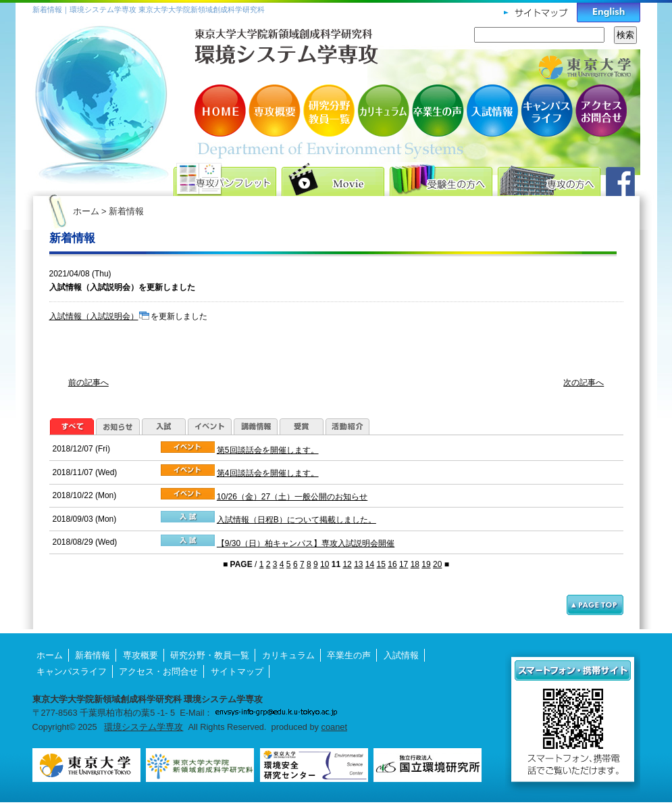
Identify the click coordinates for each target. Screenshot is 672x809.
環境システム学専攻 (144, 727)
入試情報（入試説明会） (94, 316)
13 (358, 564)
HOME (222, 111)
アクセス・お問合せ (600, 111)
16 (392, 564)
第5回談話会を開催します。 (268, 450)
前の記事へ (88, 383)
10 (325, 564)
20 (437, 564)
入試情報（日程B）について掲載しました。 (296, 520)
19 (426, 564)
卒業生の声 (438, 111)
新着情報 (93, 655)
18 (415, 564)
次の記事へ (584, 383)
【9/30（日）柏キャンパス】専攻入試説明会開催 (306, 543)
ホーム (86, 211)
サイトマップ (237, 671)
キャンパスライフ (546, 111)
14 (370, 564)
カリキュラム (384, 111)
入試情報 (492, 111)
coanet (334, 727)
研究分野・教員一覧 (330, 111)
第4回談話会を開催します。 (268, 473)
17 (404, 564)
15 (381, 564)
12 (347, 564)
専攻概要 (276, 111)
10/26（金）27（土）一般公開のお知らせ (292, 497)
